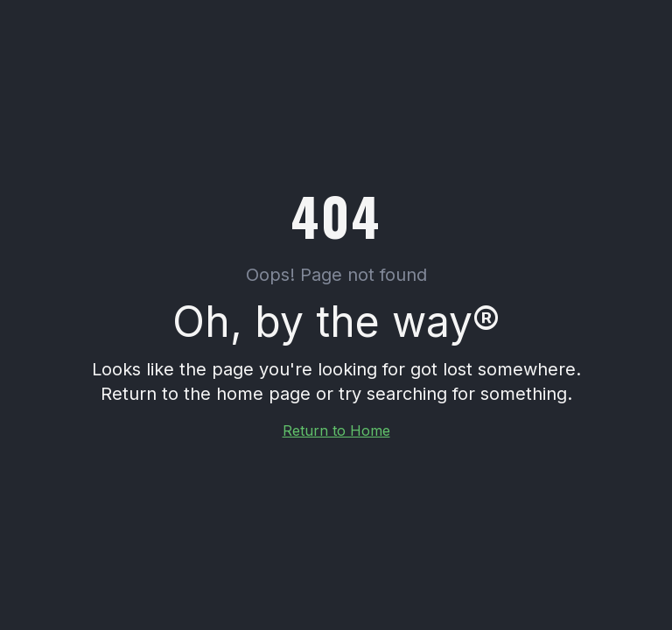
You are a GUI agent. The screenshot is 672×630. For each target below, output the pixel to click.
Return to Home (336, 430)
